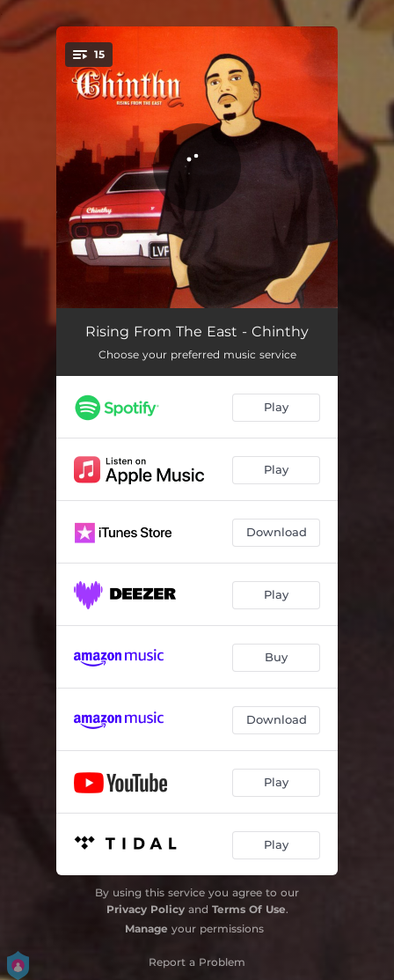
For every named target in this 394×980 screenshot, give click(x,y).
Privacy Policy (146, 909)
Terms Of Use (249, 909)
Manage (146, 928)
